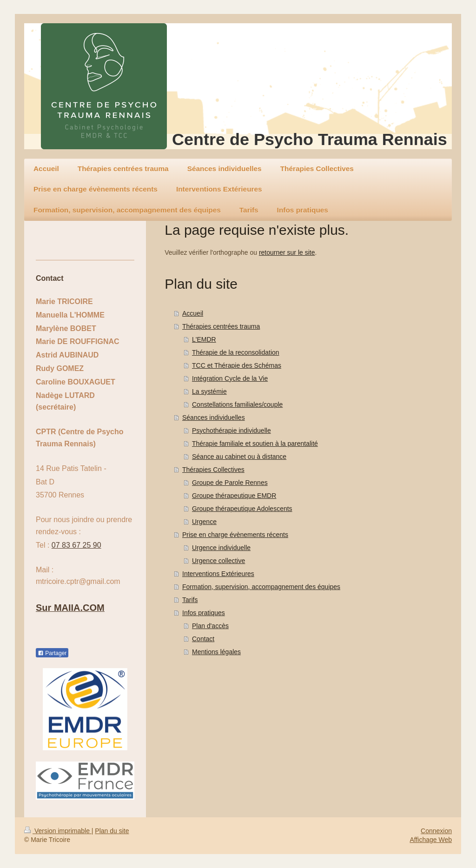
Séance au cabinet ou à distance (239, 457)
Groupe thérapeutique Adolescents (242, 509)
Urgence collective (218, 561)
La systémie (209, 391)
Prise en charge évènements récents (235, 535)
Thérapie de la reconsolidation (236, 352)
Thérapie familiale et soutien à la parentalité (255, 444)
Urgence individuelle (221, 548)
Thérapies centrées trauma (221, 326)
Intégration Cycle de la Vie (230, 378)
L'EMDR (204, 339)
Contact (203, 639)
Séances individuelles (214, 417)
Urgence (204, 522)
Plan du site (112, 831)
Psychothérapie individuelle (231, 431)
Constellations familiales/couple (237, 404)
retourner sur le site (287, 252)
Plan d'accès (210, 626)
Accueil (193, 313)
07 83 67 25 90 (76, 545)
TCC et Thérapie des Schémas (237, 365)
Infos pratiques (204, 613)
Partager (52, 653)
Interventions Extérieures (218, 574)
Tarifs (190, 600)
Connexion (436, 831)
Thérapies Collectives (213, 470)
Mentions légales (216, 652)
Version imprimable (58, 831)
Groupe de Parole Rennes (230, 483)
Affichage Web (431, 840)
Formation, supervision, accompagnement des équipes (261, 587)
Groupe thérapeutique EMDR (234, 496)
